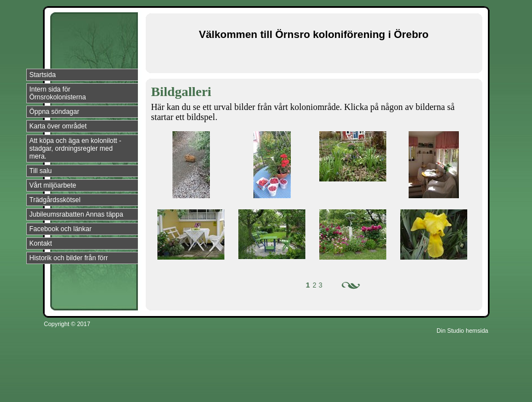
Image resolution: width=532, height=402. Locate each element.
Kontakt (41, 243)
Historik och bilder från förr (69, 258)
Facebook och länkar (61, 229)
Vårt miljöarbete (53, 185)
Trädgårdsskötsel (55, 200)
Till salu (41, 171)
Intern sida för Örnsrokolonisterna (58, 93)
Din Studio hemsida (462, 331)
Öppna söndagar (54, 112)
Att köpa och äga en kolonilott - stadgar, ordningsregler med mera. (76, 149)
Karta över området (58, 126)
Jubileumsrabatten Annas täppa (76, 214)
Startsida (43, 75)
